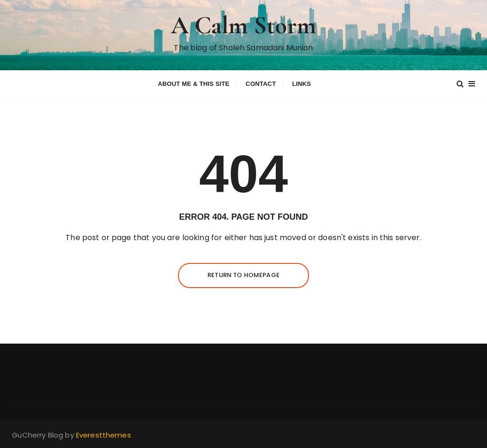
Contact (261, 84)
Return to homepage (243, 275)
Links (301, 84)
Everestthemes (103, 435)
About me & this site (193, 84)
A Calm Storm (244, 25)
